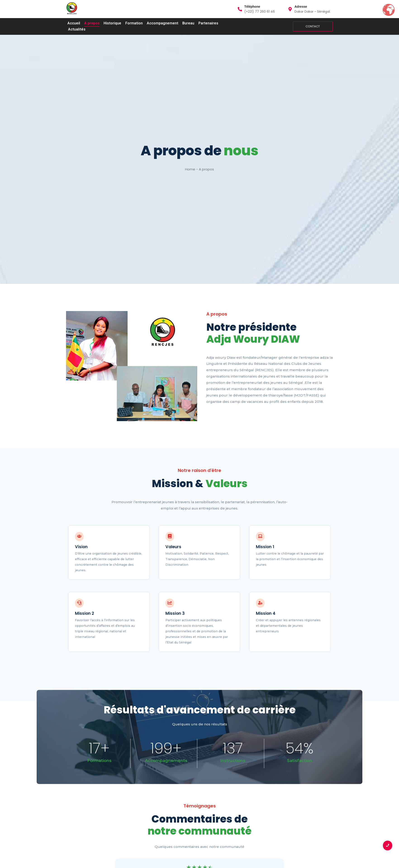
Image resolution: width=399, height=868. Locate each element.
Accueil (74, 23)
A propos (92, 23)
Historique (112, 23)
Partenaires (208, 23)
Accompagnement (163, 23)
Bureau (188, 23)
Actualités (77, 29)
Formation (134, 23)
